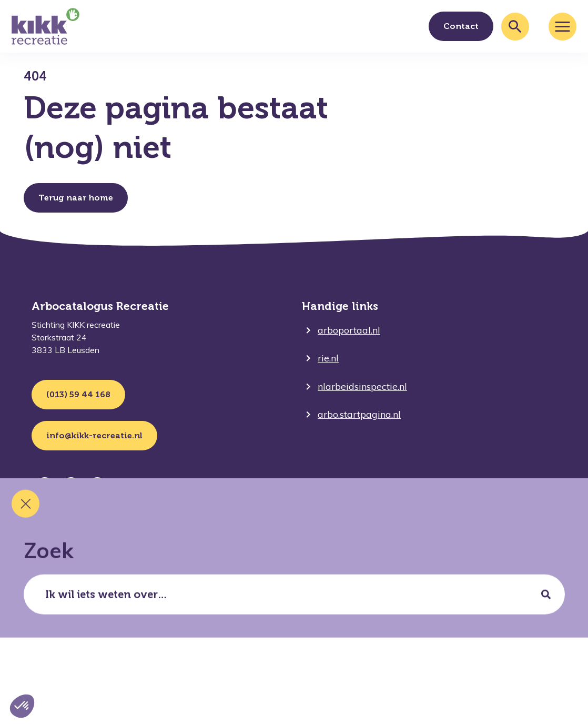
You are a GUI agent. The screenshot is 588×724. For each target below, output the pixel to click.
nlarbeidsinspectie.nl (362, 386)
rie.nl (328, 358)
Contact (461, 26)
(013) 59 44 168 (78, 394)
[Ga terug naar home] (45, 26)
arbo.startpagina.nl (359, 414)
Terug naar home (76, 198)
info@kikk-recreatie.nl (94, 435)
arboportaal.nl (349, 330)
